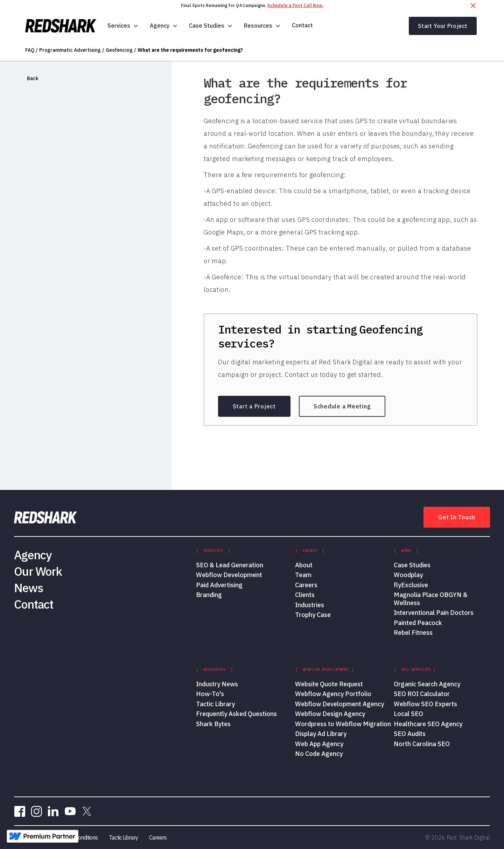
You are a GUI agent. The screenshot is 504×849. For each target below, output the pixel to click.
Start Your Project (443, 26)
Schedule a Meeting (342, 406)
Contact (302, 25)
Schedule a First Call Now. (295, 5)
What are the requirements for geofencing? (190, 50)
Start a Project (254, 406)
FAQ (30, 50)
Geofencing (119, 50)
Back (33, 78)
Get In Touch (457, 517)
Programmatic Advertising (70, 50)
